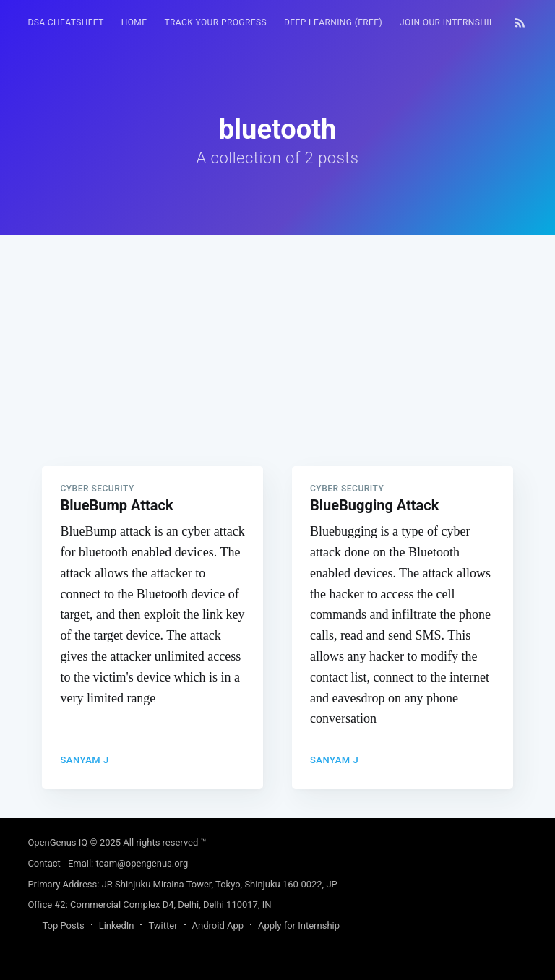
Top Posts (63, 925)
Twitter (163, 925)
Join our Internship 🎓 (454, 22)
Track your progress (215, 22)
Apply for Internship (299, 925)
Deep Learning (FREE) (333, 22)
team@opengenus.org (142, 863)
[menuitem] (65, 23)
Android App (218, 925)
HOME (134, 22)
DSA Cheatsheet (65, 22)
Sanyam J (84, 760)
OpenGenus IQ (57, 842)
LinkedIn (117, 925)
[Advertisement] (277, 336)
